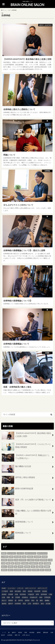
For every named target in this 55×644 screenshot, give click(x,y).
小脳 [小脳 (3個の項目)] (50, 560)
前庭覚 (20, 632)
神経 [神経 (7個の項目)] (41, 563)
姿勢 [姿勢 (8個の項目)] (37, 560)
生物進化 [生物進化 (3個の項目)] (25, 563)
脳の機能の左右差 (16, 467)
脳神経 (39, 632)
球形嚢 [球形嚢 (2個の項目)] (18, 563)
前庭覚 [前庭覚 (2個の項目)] (30, 557)
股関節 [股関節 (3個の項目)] (11, 567)
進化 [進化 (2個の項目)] (42, 570)
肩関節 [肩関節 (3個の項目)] (27, 567)
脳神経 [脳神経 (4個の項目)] (4, 570)
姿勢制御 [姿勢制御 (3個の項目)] (44, 560)
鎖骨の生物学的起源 (17, 489)
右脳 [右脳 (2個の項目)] (16, 560)
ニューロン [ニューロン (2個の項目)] (12, 553)
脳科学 (14, 632)
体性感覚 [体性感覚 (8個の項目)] (18, 557)
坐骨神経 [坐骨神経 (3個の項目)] (23, 560)
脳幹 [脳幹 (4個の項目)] (41, 567)
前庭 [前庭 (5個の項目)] (24, 557)
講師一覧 (17, 635)
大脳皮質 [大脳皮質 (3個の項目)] (31, 560)
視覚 (26, 632)
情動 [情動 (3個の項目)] (8, 563)
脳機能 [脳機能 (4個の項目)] (47, 567)
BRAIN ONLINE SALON (27, 5)
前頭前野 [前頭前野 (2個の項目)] (37, 557)
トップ (4, 632)
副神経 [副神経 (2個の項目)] (4, 560)
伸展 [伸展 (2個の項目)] (11, 557)
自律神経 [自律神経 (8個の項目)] (18, 570)
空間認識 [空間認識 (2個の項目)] (47, 563)
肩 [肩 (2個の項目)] (16, 567)
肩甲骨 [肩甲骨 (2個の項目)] (21, 567)
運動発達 (46, 632)
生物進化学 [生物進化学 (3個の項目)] (34, 563)
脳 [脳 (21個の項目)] (37, 567)
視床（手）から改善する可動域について (26, 501)
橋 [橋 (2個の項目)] (13, 563)
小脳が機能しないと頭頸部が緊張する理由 (26, 513)
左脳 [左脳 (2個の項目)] (3, 563)
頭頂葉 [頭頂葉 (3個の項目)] (48, 570)
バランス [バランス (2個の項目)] (20, 553)
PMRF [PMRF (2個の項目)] (4, 553)
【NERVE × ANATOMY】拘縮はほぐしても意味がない (26, 458)
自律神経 (10, 635)
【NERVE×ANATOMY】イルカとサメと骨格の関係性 (26, 447)
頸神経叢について (16, 534)
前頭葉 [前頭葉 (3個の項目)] (45, 557)
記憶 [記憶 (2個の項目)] (29, 570)
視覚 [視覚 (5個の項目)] (24, 570)
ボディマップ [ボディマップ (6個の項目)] (42, 553)
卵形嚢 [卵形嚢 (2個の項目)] (11, 560)
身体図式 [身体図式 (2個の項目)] (36, 570)
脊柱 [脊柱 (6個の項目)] (33, 567)
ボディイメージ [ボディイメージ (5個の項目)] (30, 553)
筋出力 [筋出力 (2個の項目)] (4, 567)
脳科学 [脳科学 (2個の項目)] (11, 570)
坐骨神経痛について (17, 523)
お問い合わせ (26, 635)
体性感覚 (32, 632)
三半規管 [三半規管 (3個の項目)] (5, 557)
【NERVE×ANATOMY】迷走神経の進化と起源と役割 (26, 436)
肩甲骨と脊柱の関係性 (18, 478)
